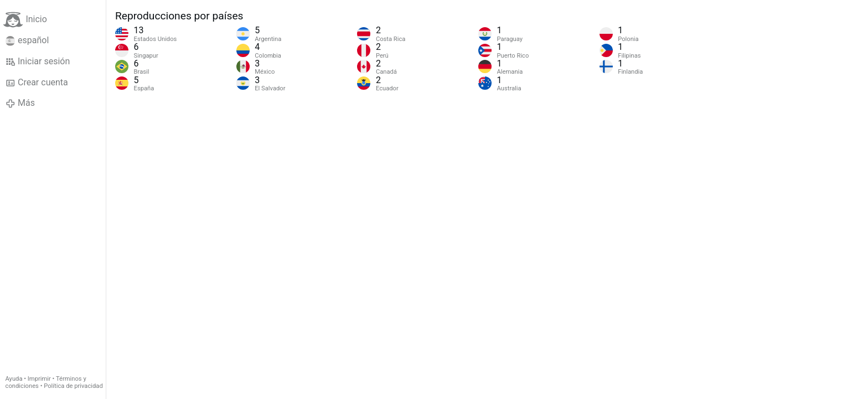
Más (20, 103)
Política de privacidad (73, 386)
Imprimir (39, 379)
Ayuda (14, 379)
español (27, 40)
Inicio (25, 20)
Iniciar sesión (38, 62)
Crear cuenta (37, 83)
